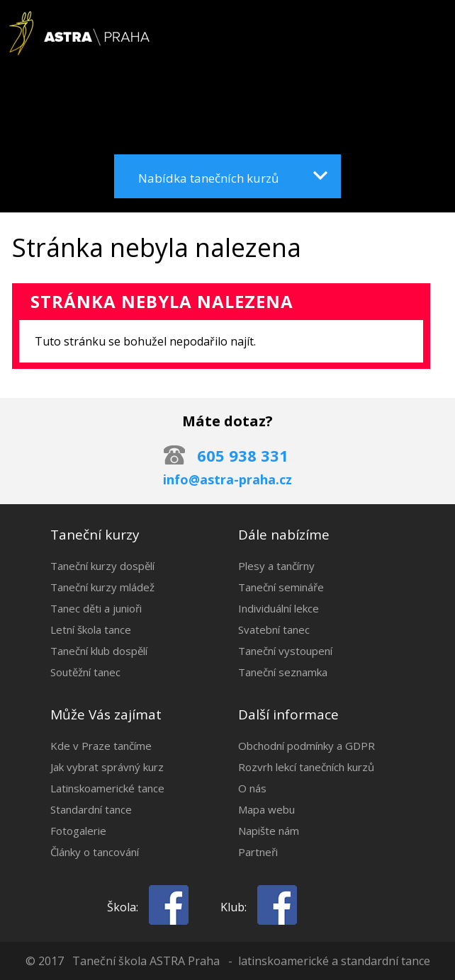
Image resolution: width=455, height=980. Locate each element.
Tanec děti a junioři (96, 608)
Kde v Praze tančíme (101, 746)
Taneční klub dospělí (99, 651)
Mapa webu (266, 809)
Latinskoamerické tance (107, 788)
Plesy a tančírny (276, 566)
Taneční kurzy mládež (102, 587)
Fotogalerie (78, 831)
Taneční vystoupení (285, 651)
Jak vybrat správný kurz (107, 767)
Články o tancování (95, 852)
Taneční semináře (281, 587)
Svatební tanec (274, 629)
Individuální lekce (279, 608)
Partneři (258, 852)
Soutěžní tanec (85, 672)
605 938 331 (243, 455)
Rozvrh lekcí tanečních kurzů (306, 767)
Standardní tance (91, 809)
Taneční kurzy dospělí (102, 566)
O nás (252, 788)
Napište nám (269, 831)
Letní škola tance (91, 629)
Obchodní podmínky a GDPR (307, 746)
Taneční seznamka (283, 672)
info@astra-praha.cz (227, 479)
